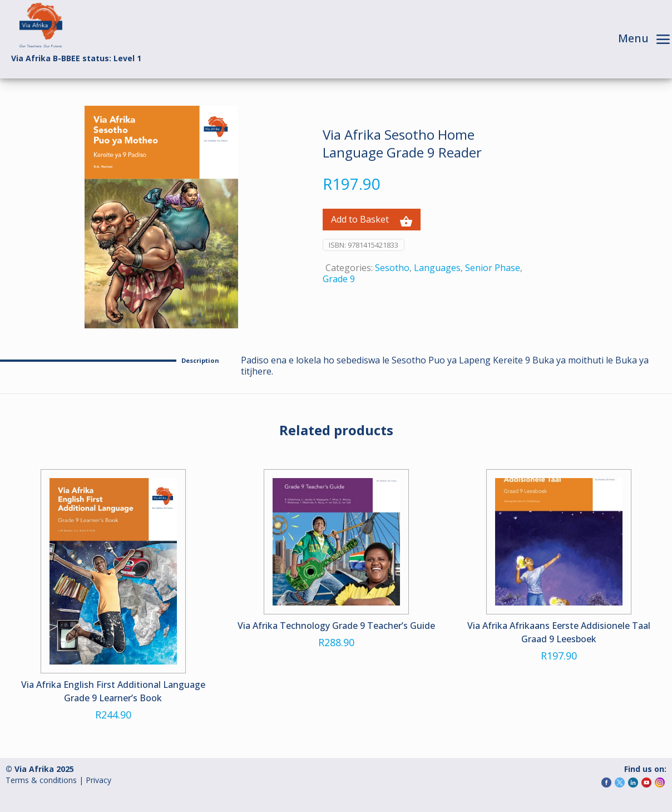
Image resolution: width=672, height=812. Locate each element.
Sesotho (392, 268)
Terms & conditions (41, 780)
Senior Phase (493, 268)
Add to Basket (372, 220)
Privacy (98, 780)
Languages (437, 268)
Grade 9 (339, 279)
